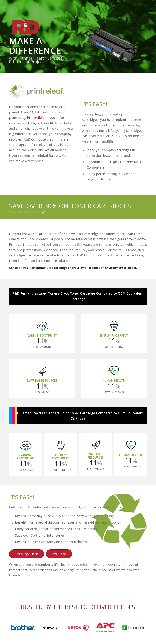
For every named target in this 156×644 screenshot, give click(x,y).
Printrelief (35, 118)
